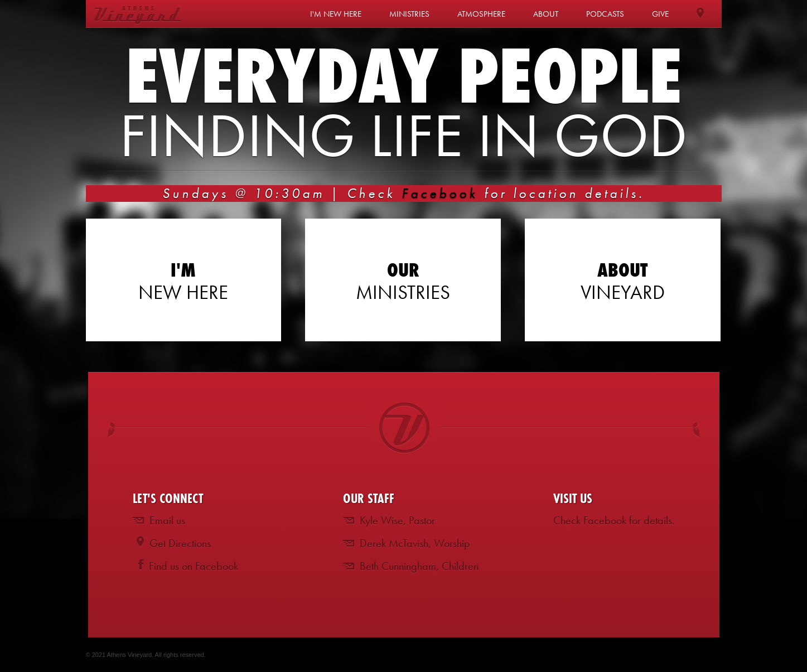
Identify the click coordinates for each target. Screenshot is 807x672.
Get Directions (180, 543)
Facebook (440, 193)
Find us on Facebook (194, 566)
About (546, 14)
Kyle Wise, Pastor (397, 520)
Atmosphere (481, 14)
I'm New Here (336, 14)
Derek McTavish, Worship (415, 543)
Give (660, 14)
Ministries (409, 14)
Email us (167, 520)
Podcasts (605, 14)
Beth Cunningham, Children (419, 566)
